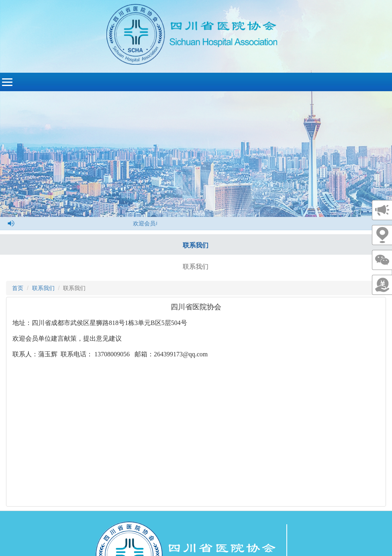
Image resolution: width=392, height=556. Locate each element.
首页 (18, 288)
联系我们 (196, 245)
